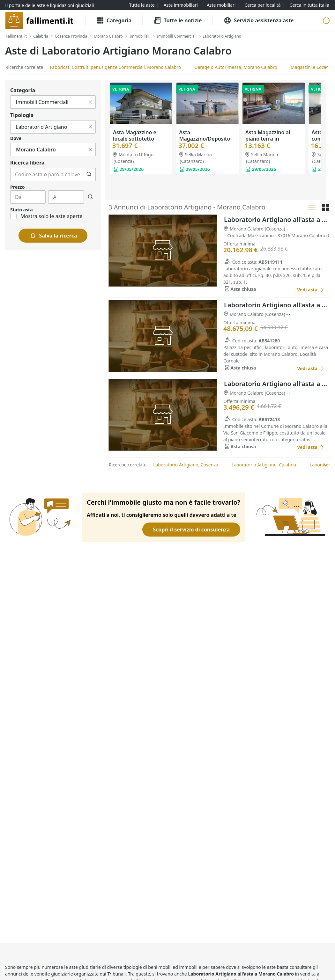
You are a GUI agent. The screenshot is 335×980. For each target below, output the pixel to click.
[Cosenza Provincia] (71, 36)
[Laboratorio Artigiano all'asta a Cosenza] (311, 290)
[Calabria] (41, 36)
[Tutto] (53, 102)
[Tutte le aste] (142, 5)
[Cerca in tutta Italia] (309, 5)
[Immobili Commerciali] (177, 36)
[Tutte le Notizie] (178, 20)
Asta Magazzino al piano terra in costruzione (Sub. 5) (270, 139)
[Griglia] (325, 207)
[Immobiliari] (140, 36)
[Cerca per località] (262, 5)
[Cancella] (90, 102)
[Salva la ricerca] (53, 236)
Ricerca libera (27, 163)
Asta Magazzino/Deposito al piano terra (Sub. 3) (206, 139)
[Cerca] (89, 174)
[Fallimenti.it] (16, 36)
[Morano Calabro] (108, 36)
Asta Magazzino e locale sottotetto (135, 135)
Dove (16, 138)
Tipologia (22, 115)
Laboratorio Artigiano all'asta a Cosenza (277, 219)
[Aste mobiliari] (221, 5)
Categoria (23, 90)
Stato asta (22, 210)
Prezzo (17, 187)
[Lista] (311, 207)
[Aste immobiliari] (181, 5)
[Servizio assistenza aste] (259, 20)
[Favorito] (285, 289)
